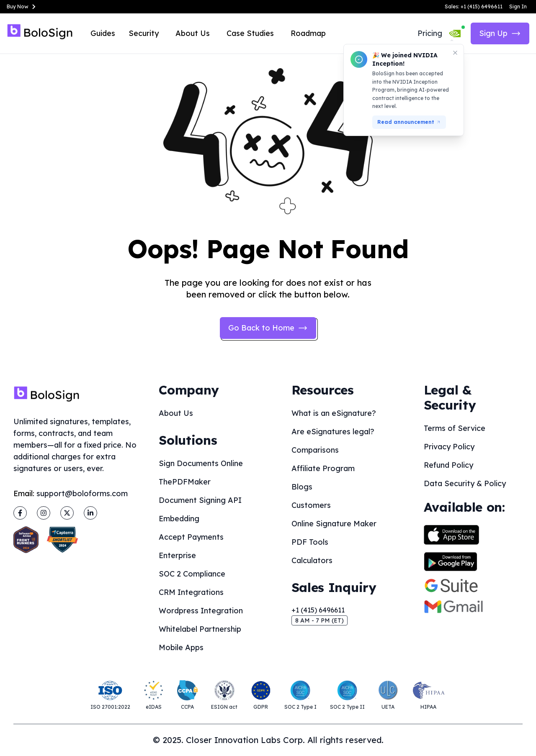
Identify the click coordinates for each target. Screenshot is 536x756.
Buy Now (23, 7)
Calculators (312, 560)
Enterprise (177, 555)
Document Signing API (200, 500)
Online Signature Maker (334, 524)
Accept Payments (191, 537)
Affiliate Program (323, 468)
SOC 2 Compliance (192, 574)
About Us (193, 33)
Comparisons (315, 450)
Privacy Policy (449, 447)
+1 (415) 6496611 (318, 610)
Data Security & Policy (465, 483)
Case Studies (250, 33)
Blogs (302, 487)
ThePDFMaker (185, 482)
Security (144, 33)
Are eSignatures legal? (333, 432)
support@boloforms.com (82, 493)
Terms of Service (455, 428)
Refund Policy (448, 465)
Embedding (179, 519)
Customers (311, 505)
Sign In (518, 6)
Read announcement (409, 122)
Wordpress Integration (201, 611)
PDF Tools (310, 542)
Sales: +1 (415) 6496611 (474, 6)
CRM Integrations (191, 592)
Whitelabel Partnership (200, 629)
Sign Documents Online (201, 463)
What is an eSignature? (334, 413)
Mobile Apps (181, 647)
